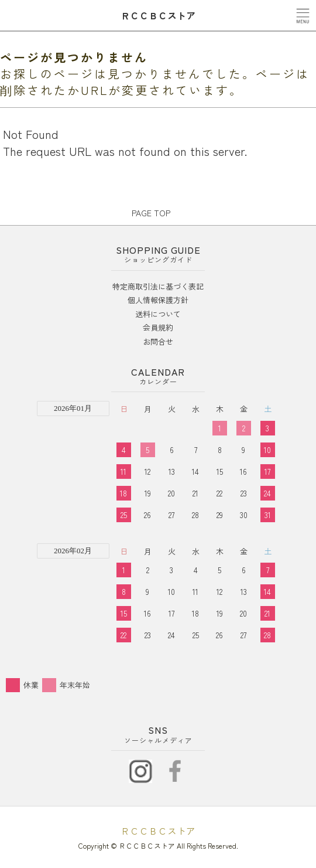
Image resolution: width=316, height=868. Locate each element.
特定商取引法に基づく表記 (158, 286)
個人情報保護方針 (158, 300)
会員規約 (158, 327)
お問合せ (158, 341)
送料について (158, 314)
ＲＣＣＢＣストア (158, 830)
